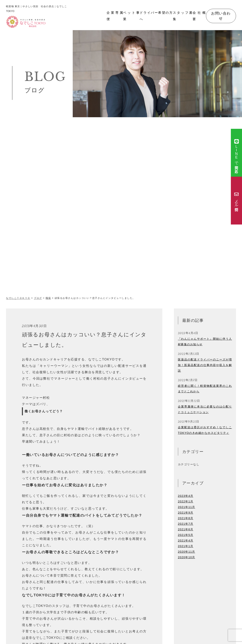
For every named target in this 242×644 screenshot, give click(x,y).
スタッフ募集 (183, 16)
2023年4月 (186, 496)
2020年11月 (187, 552)
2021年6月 (186, 529)
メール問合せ (236, 201)
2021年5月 (186, 535)
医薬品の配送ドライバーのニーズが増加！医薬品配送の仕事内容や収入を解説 (205, 365)
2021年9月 (186, 513)
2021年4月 (186, 541)
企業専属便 (115, 16)
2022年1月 (186, 501)
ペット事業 (131, 16)
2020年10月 (187, 557)
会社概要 (199, 16)
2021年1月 (186, 546)
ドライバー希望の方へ (156, 16)
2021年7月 (186, 524)
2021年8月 (186, 518)
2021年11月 (187, 507)
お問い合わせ (221, 16)
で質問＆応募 (236, 153)
